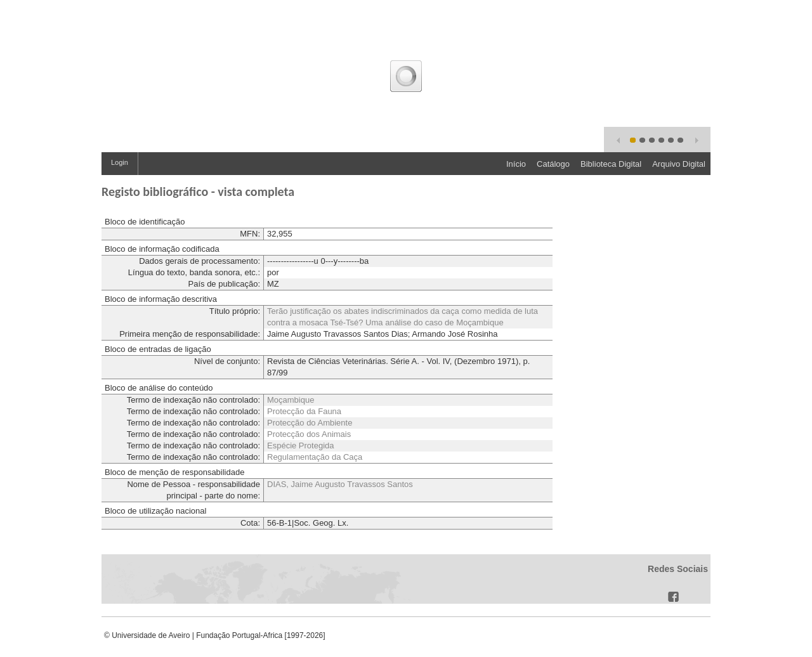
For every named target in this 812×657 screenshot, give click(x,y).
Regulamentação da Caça (315, 457)
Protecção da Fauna (304, 411)
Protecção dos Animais (309, 434)
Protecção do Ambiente (310, 423)
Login (120, 162)
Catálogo (553, 164)
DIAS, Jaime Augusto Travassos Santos (340, 484)
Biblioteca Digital (611, 164)
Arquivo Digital (679, 164)
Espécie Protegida (301, 446)
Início (516, 164)
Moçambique (291, 400)
